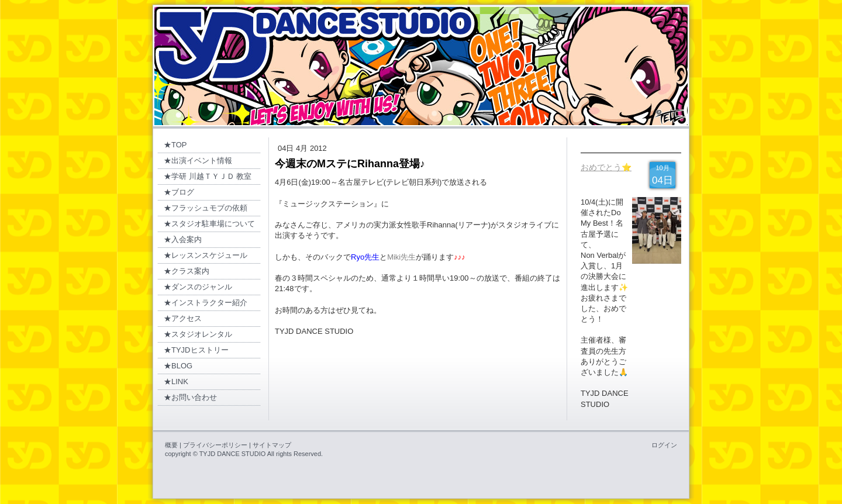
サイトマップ (272, 445)
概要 (171, 445)
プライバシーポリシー (215, 445)
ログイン (664, 445)
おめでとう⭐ (606, 167)
